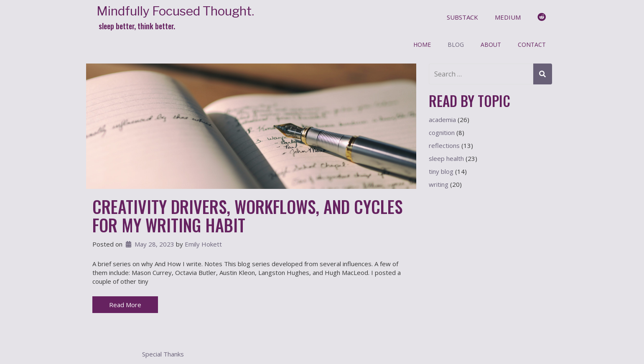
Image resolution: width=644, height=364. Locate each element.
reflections (444, 145)
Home (422, 45)
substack (462, 17)
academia (442, 120)
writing (439, 184)
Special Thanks (163, 354)
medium (508, 17)
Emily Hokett (203, 244)
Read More (125, 305)
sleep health (446, 158)
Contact (532, 45)
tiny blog (441, 171)
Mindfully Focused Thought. (175, 11)
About (491, 45)
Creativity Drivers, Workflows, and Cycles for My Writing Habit (247, 216)
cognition (442, 132)
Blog (456, 45)
